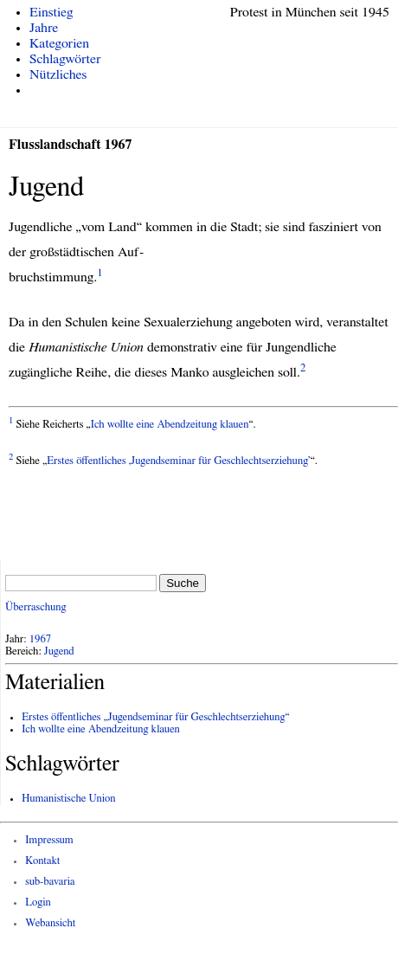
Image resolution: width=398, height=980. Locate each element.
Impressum (49, 840)
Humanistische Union (68, 799)
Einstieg (51, 12)
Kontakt (42, 861)
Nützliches (58, 74)
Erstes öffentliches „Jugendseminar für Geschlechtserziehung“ (156, 717)
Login (38, 903)
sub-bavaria (50, 882)
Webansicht (50, 923)
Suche (183, 583)
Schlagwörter (65, 59)
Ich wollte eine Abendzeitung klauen (170, 425)
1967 (41, 639)
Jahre (44, 28)
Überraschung (35, 607)
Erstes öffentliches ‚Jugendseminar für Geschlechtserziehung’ (178, 461)
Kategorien (59, 43)
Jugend (59, 651)
